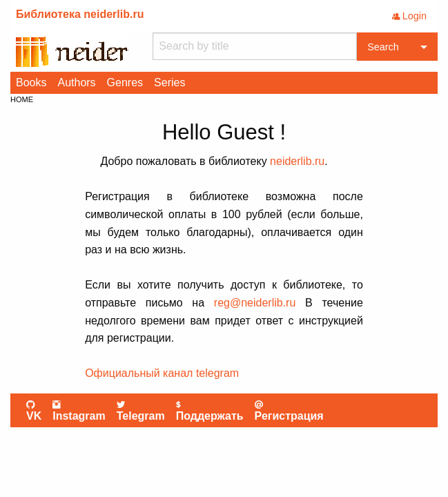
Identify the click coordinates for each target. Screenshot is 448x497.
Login (409, 16)
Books (31, 82)
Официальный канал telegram (162, 373)
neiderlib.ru (297, 161)
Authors (76, 82)
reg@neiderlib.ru (255, 303)
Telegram (141, 410)
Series (169, 82)
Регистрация (289, 410)
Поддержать (210, 410)
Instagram (79, 410)
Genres (125, 82)
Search (383, 47)
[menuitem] (31, 83)
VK (34, 410)
